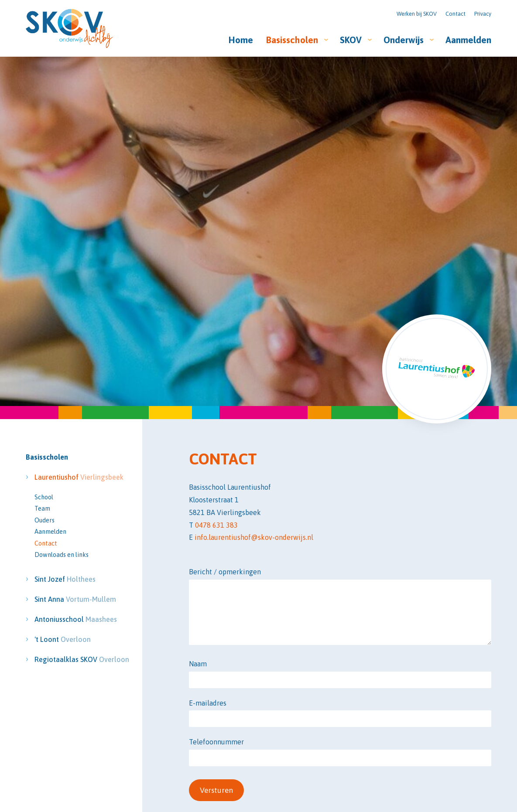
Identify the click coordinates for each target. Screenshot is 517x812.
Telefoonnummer (216, 742)
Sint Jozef (65, 579)
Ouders (45, 520)
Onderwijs (404, 40)
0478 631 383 (216, 525)
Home (241, 40)
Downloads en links (62, 555)
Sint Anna (65, 599)
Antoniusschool (65, 619)
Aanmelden (468, 40)
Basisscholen (292, 40)
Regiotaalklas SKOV (65, 659)
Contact (455, 14)
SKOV (351, 40)
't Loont (63, 639)
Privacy (483, 14)
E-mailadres (208, 703)
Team (42, 508)
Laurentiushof (65, 477)
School (44, 497)
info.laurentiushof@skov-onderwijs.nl (254, 537)
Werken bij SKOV (417, 14)
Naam (198, 664)
